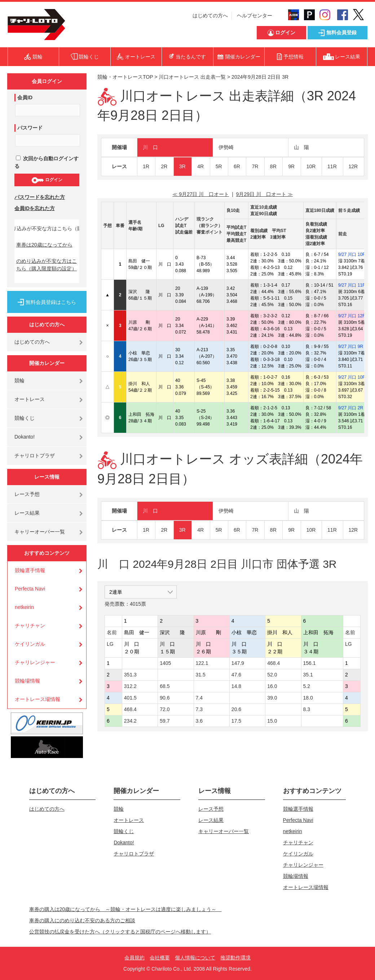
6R (237, 166)
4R (200, 166)
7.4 (199, 698)
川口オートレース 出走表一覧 (192, 77)
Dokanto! (25, 437)
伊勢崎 (226, 147)
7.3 (199, 709)
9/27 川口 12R (352, 316)
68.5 (165, 686)
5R (219, 166)
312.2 (130, 686)
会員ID (25, 97)
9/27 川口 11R (352, 285)
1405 (165, 663)
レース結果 (27, 513)
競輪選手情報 (30, 570)
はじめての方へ (210, 16)
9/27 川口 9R (351, 347)
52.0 (272, 675)
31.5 (201, 675)
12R (353, 166)
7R (255, 166)
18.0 (308, 698)
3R (182, 166)
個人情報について (195, 958)
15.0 (272, 721)
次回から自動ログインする (47, 162)
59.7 (165, 721)
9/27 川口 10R (352, 254)
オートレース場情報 (37, 699)
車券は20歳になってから (44, 245)
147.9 (238, 663)
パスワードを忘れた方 (40, 197)
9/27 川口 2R (351, 408)
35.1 (308, 675)
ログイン (47, 180)
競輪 (19, 380)
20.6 (236, 709)
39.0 (272, 698)
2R (164, 166)
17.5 (236, 721)
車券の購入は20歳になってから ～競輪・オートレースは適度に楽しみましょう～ (125, 909)
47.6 (236, 675)
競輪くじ (25, 418)
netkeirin (24, 607)
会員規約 (134, 958)
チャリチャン (30, 626)
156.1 (310, 663)
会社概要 (160, 958)
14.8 (236, 686)
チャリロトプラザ (35, 456)
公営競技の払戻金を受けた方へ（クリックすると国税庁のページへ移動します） (120, 932)
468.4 (273, 663)
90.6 (165, 698)
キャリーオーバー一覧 (40, 532)
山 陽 (301, 147)
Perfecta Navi (30, 589)
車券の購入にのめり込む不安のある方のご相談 (82, 920)
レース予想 (27, 494)
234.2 (130, 721)
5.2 (307, 686)
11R (332, 166)
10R (311, 166)
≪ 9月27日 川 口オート (201, 194)
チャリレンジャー (35, 662)
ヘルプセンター (255, 16)
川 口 (150, 147)
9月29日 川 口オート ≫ (264, 194)
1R (146, 166)
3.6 (199, 721)
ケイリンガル (30, 644)
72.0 (165, 709)
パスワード (30, 128)
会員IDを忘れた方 (35, 208)
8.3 (307, 709)
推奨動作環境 (235, 958)
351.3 (130, 675)
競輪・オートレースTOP (125, 77)
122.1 (202, 663)
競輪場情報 (27, 681)
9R (291, 166)
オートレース (30, 399)
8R (273, 166)
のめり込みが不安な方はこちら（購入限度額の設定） (47, 265)
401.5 (130, 698)
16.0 (272, 686)
